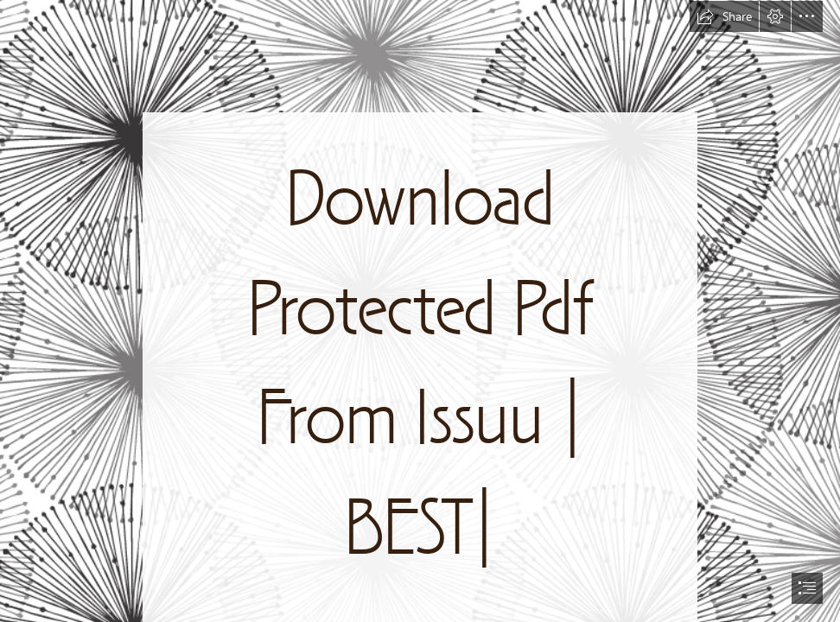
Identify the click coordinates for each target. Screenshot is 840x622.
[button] (724, 16)
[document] (420, 311)
